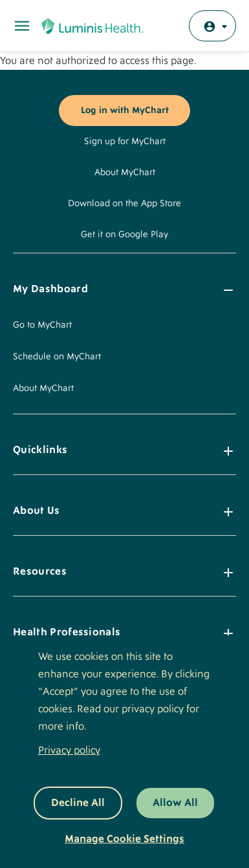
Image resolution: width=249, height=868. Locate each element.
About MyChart (125, 173)
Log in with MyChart (125, 111)
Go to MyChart (42, 325)
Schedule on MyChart (57, 357)
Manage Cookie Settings (124, 839)
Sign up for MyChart (125, 142)
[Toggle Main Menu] (22, 26)
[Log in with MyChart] (212, 26)
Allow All (175, 803)
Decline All (78, 803)
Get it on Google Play (124, 235)
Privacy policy (69, 750)
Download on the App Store (124, 204)
